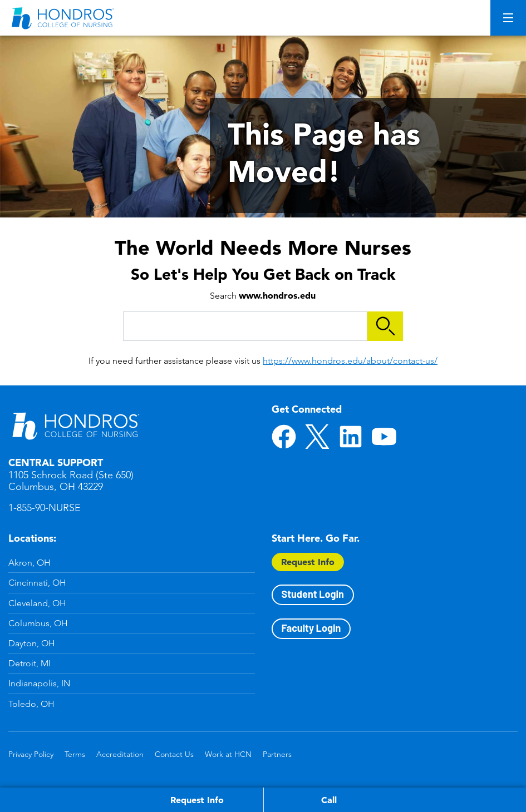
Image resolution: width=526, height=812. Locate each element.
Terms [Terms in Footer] (75, 754)
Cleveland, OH (37, 603)
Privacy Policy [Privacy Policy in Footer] (31, 754)
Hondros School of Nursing (75, 425)
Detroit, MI (30, 663)
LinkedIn (351, 437)
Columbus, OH (38, 623)
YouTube (384, 437)
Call (329, 800)
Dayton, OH (32, 643)
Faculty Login (311, 628)
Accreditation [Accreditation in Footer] (120, 754)
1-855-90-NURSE (45, 508)
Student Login (313, 594)
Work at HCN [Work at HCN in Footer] (228, 754)
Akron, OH (30, 563)
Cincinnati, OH (37, 583)
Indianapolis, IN (39, 683)
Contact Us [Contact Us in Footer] (174, 754)
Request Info (308, 562)
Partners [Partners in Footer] (277, 754)
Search (385, 326)
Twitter (317, 437)
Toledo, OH (31, 704)
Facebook (284, 437)
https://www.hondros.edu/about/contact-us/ (350, 361)
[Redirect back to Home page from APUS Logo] (64, 18)
